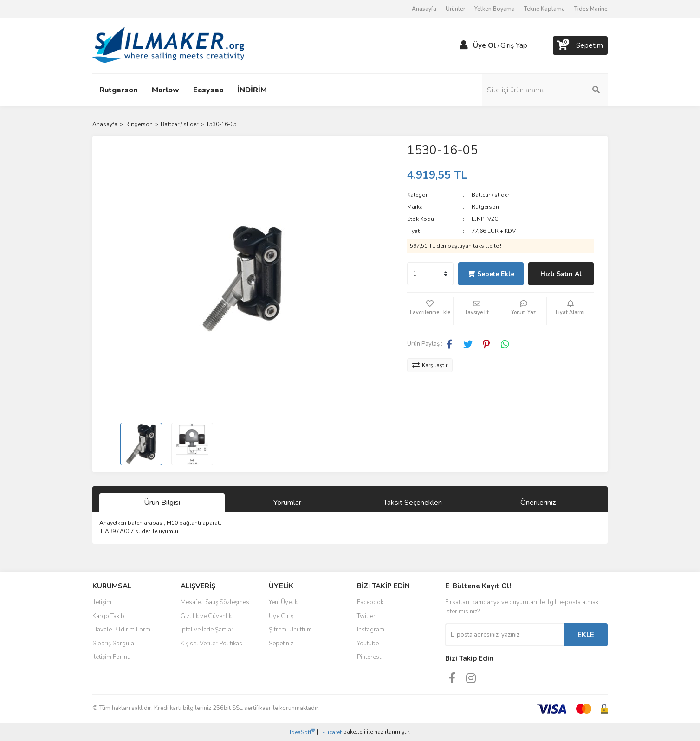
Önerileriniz (538, 503)
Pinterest (369, 657)
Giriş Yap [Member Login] (514, 45)
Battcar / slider (490, 195)
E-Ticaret (331, 732)
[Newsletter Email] (504, 635)
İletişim (102, 602)
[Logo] (168, 45)
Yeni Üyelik (283, 602)
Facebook (370, 602)
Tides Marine (591, 9)
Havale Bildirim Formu (123, 630)
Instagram (371, 630)
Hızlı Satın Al (561, 274)
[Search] (545, 90)
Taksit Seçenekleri (413, 503)
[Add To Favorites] (430, 311)
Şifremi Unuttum (290, 630)
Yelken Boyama (495, 9)
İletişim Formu (111, 657)
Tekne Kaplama (544, 9)
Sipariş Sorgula (113, 644)
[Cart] (580, 45)
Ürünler (455, 9)
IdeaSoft (302, 732)
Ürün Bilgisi (162, 503)
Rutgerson (485, 207)
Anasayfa (424, 9)
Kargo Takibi (109, 616)
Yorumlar (287, 503)
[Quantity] (430, 274)
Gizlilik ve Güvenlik (206, 616)
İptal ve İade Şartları (208, 630)
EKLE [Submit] (586, 635)
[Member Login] (464, 45)
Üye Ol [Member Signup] (485, 45)
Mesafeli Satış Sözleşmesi (216, 602)
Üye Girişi (282, 616)
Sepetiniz (281, 644)
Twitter (366, 616)
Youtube (368, 644)
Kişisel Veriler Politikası (212, 644)
